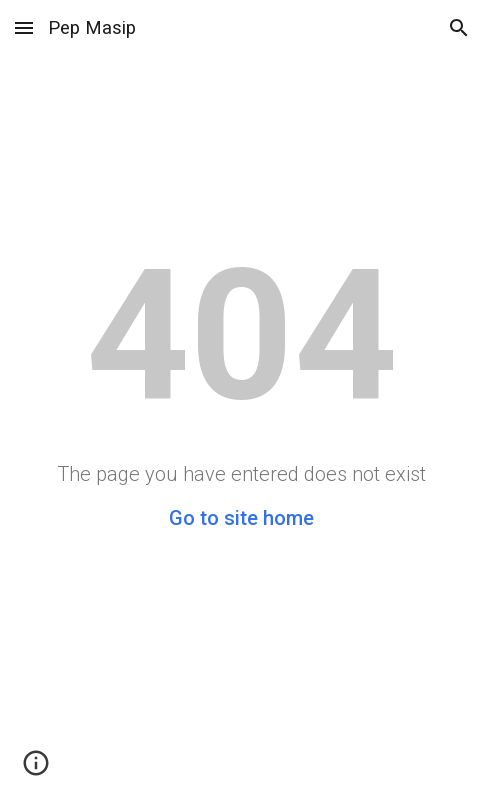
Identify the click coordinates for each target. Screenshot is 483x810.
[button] (24, 27)
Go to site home (241, 518)
